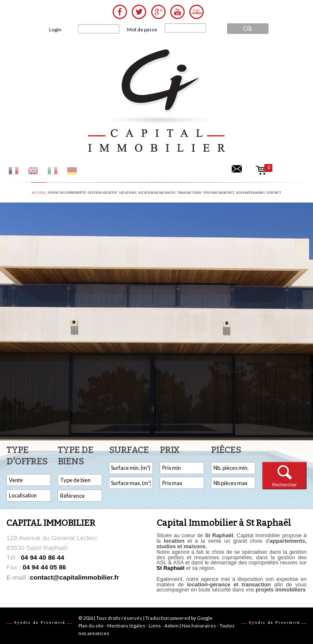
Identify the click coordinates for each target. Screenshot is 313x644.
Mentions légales (126, 626)
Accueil (39, 193)
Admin (172, 626)
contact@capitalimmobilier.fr (63, 577)
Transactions (189, 193)
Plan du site (91, 626)
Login (55, 29)
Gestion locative (102, 193)
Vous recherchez (219, 193)
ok (248, 29)
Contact (274, 193)
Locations (128, 193)
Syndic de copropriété (67, 193)
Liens (155, 626)
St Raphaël (171, 568)
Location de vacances (157, 193)
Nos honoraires (199, 626)
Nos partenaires (250, 193)
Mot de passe (142, 29)
